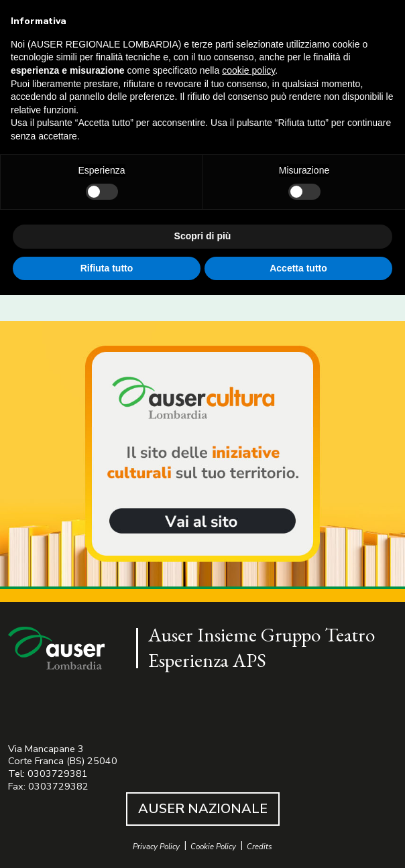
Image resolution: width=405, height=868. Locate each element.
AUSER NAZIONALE (203, 809)
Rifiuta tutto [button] (107, 268)
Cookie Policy (213, 847)
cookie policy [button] (248, 70)
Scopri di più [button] (203, 236)
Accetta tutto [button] (298, 268)
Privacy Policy (156, 847)
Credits (259, 847)
